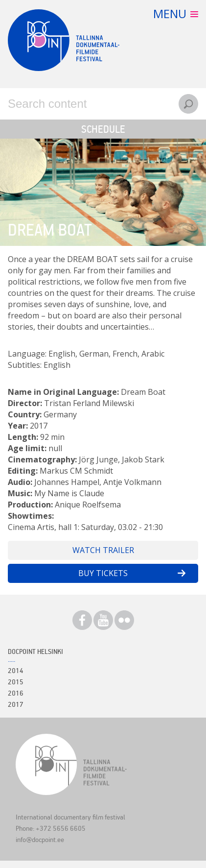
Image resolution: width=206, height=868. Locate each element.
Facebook (82, 620)
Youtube (103, 620)
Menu (170, 13)
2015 (16, 682)
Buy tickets (103, 573)
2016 (16, 693)
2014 (16, 670)
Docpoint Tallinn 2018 (64, 40)
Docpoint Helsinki (35, 651)
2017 (16, 704)
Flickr (124, 620)
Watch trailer (103, 550)
